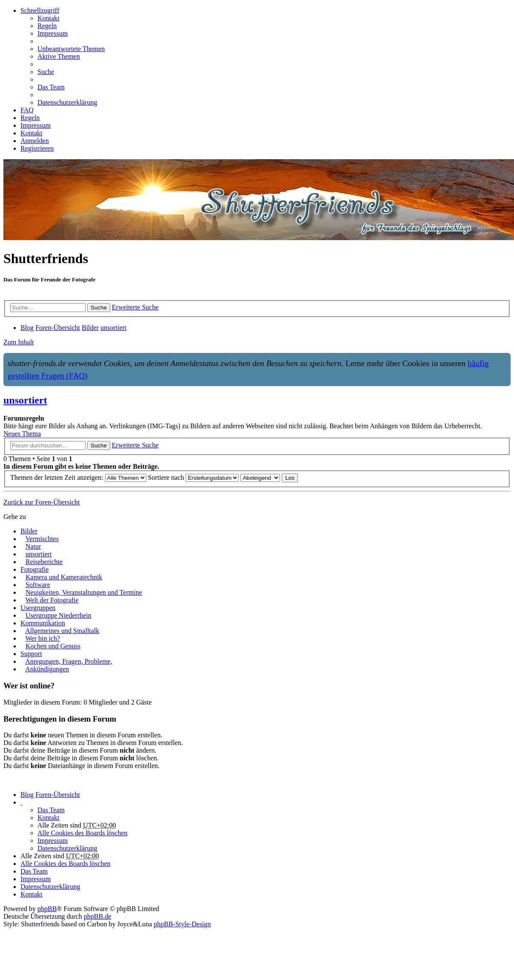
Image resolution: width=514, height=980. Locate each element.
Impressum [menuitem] (53, 33)
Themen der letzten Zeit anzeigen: (78, 477)
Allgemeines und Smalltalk (62, 631)
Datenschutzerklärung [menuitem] (67, 102)
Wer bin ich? (43, 638)
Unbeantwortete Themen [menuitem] (71, 49)
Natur (33, 546)
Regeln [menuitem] (47, 26)
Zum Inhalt (19, 342)
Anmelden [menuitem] (35, 141)
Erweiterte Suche (135, 307)
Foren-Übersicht (58, 795)
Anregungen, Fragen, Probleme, (69, 661)
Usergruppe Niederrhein (59, 615)
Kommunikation (43, 623)
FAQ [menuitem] (27, 110)
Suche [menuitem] (46, 72)
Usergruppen (38, 608)
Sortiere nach (194, 477)
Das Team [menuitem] (51, 87)
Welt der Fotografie (52, 600)
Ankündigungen (47, 669)
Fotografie (35, 569)
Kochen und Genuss (53, 646)
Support (31, 654)
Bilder (29, 531)
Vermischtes (42, 539)
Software (38, 585)
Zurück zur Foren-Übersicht (42, 502)
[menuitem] (49, 18)
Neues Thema (22, 434)
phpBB (47, 909)
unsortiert (25, 400)
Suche (99, 308)
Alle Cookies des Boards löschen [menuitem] (83, 833)
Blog (27, 795)
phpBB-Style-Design (182, 924)
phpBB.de (97, 916)
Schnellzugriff (40, 10)
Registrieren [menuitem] (37, 148)
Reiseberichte (44, 562)
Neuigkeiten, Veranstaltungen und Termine (84, 592)
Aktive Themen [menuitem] (59, 56)
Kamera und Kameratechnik (64, 577)
